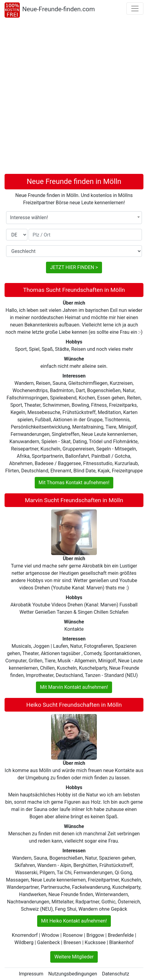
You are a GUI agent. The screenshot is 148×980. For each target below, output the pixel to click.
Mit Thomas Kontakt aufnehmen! (74, 483)
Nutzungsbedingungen (72, 974)
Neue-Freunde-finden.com (58, 9)
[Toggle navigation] (135, 9)
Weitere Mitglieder (74, 957)
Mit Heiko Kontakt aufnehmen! (74, 921)
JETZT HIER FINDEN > (74, 267)
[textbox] (74, 218)
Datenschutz (116, 974)
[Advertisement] (74, 97)
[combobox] (74, 218)
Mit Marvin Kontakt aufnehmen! (74, 687)
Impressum (31, 974)
